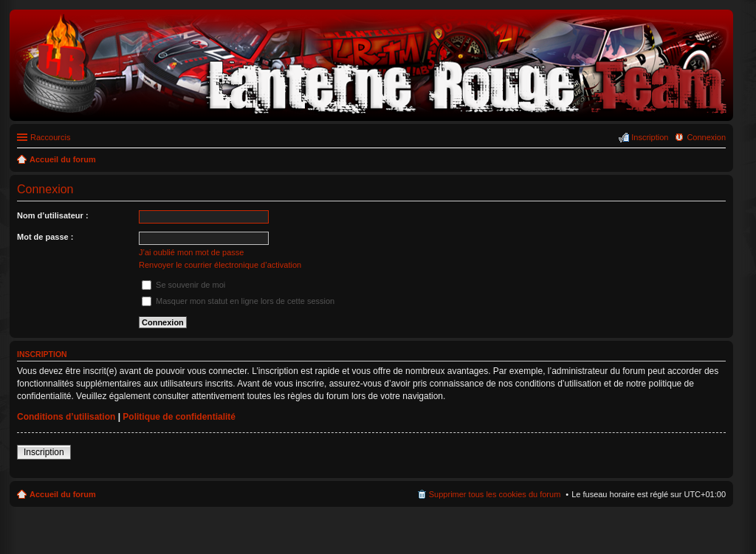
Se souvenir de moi (183, 285)
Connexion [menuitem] (706, 137)
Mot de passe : (45, 237)
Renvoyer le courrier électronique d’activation (220, 265)
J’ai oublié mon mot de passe (191, 252)
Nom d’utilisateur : (53, 215)
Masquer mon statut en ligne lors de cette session (238, 301)
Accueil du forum (63, 494)
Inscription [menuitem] (650, 137)
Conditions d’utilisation (66, 417)
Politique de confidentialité (179, 417)
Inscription (44, 452)
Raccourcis (50, 137)
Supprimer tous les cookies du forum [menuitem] (495, 494)
